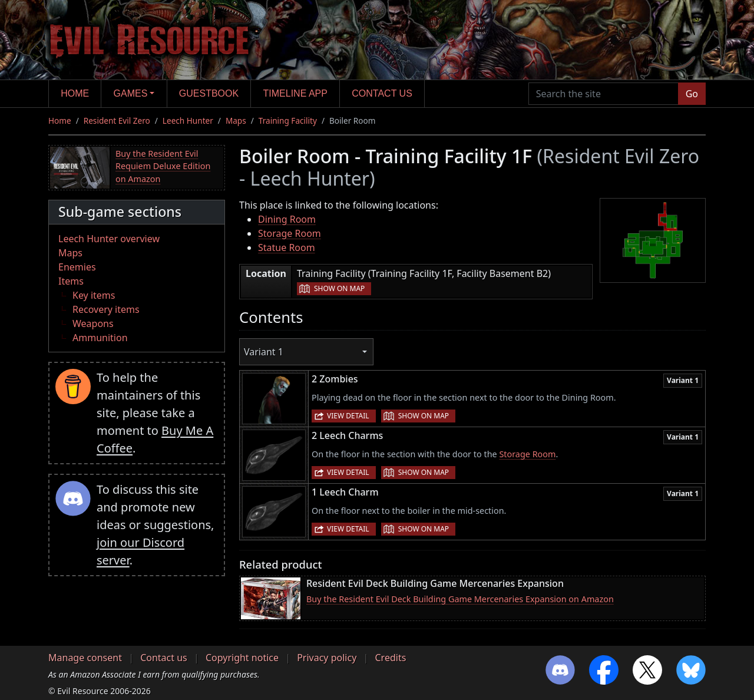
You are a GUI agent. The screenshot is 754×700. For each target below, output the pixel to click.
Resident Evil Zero (117, 120)
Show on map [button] (339, 288)
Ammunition (100, 338)
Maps (236, 120)
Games (131, 93)
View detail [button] (348, 416)
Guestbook (209, 93)
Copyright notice (242, 658)
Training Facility (288, 120)
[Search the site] (603, 94)
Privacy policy (327, 658)
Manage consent (85, 658)
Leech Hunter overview (109, 239)
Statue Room (287, 247)
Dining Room (287, 219)
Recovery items (106, 309)
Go (692, 94)
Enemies (77, 267)
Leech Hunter (188, 120)
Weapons (93, 323)
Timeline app (295, 93)
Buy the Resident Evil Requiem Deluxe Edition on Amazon (163, 166)
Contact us (382, 93)
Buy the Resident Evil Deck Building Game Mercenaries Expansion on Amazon (460, 599)
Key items (94, 295)
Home (75, 93)
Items (71, 281)
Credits (390, 658)
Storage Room (290, 233)
